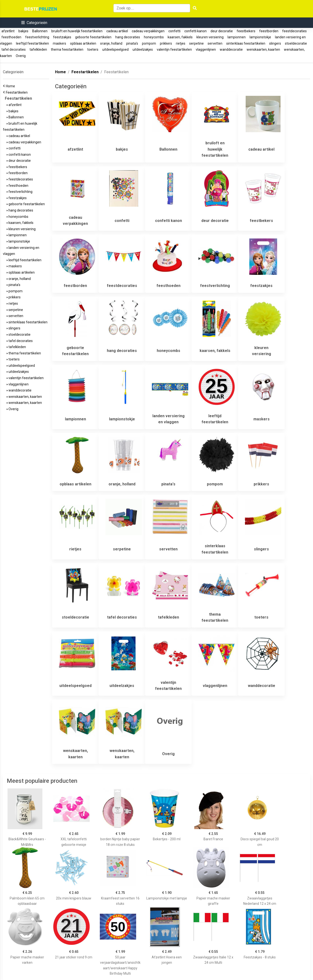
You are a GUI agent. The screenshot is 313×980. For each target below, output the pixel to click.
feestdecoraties (294, 31)
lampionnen (237, 37)
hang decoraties (128, 37)
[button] (34, 23)
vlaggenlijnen (206, 49)
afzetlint (8, 31)
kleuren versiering (210, 37)
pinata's (132, 43)
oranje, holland (111, 43)
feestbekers (246, 31)
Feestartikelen (17, 92)
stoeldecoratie (296, 43)
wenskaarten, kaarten (263, 49)
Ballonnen (40, 31)
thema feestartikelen (67, 49)
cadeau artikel (117, 31)
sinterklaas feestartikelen (246, 43)
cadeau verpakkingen (148, 31)
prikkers (166, 43)
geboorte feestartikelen (93, 37)
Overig (21, 56)
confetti (174, 31)
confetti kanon (196, 31)
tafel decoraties (14, 49)
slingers (275, 43)
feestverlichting (37, 37)
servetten (215, 43)
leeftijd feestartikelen (32, 43)
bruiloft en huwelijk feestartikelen (77, 31)
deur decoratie (222, 31)
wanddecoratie (231, 49)
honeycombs (154, 37)
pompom (149, 43)
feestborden (269, 31)
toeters (93, 49)
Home (11, 86)
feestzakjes (62, 37)
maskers (59, 43)
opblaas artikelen (83, 43)
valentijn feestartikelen (174, 49)
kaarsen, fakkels (180, 37)
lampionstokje (260, 37)
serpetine (196, 43)
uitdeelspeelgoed (115, 49)
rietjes (181, 43)
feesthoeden (11, 37)
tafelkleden (38, 49)
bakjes (23, 31)
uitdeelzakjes (143, 49)
